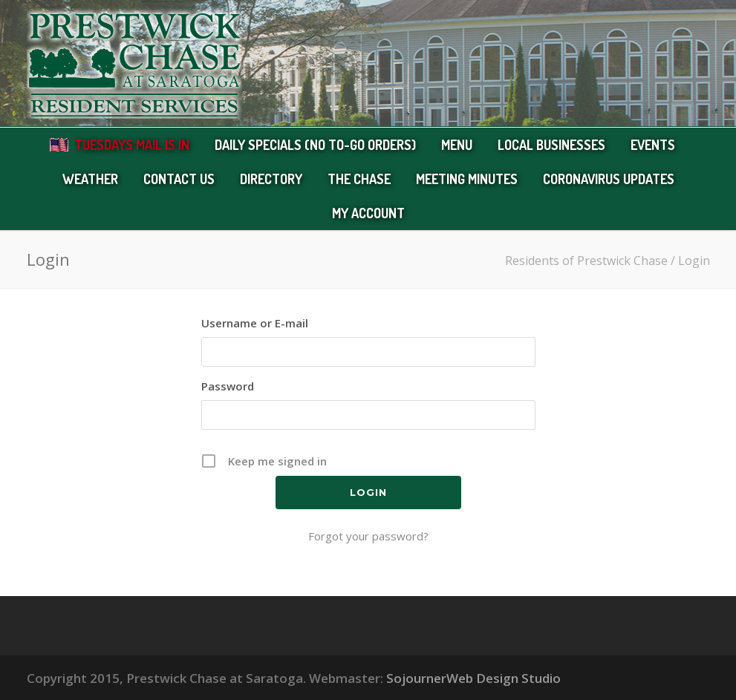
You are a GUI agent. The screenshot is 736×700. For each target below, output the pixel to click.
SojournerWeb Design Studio (473, 678)
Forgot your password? (368, 536)
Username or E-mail (255, 323)
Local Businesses (551, 145)
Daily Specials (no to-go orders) (315, 145)
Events (653, 145)
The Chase (359, 179)
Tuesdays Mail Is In (132, 145)
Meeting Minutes (467, 179)
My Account (368, 213)
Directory (271, 179)
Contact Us (179, 179)
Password (228, 386)
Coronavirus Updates (609, 179)
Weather (90, 179)
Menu (457, 145)
